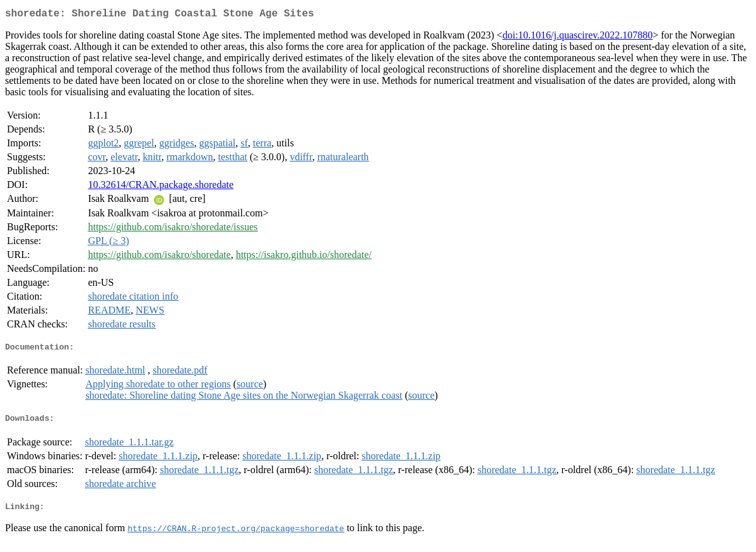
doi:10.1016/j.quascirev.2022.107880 (577, 38)
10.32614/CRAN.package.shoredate (161, 187)
